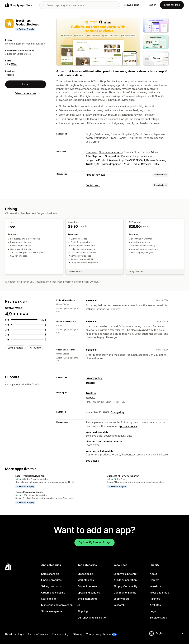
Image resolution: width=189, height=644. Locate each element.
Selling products (51, 586)
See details (92, 461)
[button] (49, 482)
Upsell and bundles (89, 593)
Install (26, 84)
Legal (153, 611)
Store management (53, 611)
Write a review (15, 348)
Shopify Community (125, 586)
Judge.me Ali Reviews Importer (123, 476)
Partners (155, 599)
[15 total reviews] (45, 325)
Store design (49, 599)
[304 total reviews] (44, 320)
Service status (158, 618)
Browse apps (133, 5)
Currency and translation (92, 618)
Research (119, 605)
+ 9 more (156, 58)
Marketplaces (86, 580)
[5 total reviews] (45, 340)
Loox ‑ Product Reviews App (30, 476)
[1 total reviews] (45, 335)
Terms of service (38, 634)
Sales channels (50, 574)
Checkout (92, 152)
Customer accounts (111, 152)
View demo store (26, 93)
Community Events (125, 593)
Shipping (83, 611)
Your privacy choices (99, 634)
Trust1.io (9, 75)
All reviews (35, 348)
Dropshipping (85, 574)
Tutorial (90, 383)
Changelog (117, 412)
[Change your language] (169, 633)
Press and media (160, 593)
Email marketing (87, 599)
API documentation (125, 580)
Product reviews (95, 175)
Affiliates (155, 605)
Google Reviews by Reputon (30, 492)
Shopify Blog (121, 599)
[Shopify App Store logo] (19, 5)
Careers (154, 580)
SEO (80, 605)
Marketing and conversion (57, 605)
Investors (155, 586)
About (153, 574)
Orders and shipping (53, 593)
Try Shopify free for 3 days (94, 542)
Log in (152, 5)
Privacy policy (94, 378)
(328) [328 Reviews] (14, 64)
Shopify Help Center (125, 574)
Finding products (51, 580)
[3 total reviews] (45, 330)
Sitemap (78, 634)
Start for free (172, 5)
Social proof (93, 185)
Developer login (15, 634)
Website (90, 398)
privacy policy (129, 426)
